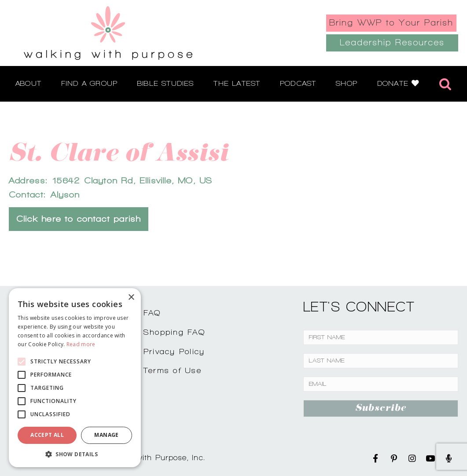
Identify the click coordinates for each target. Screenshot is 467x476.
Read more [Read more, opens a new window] (81, 344)
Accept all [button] (47, 435)
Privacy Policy (174, 351)
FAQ (152, 313)
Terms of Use (173, 370)
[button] (75, 454)
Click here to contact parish (79, 219)
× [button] (131, 298)
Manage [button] (106, 435)
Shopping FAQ (174, 332)
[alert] (75, 378)
